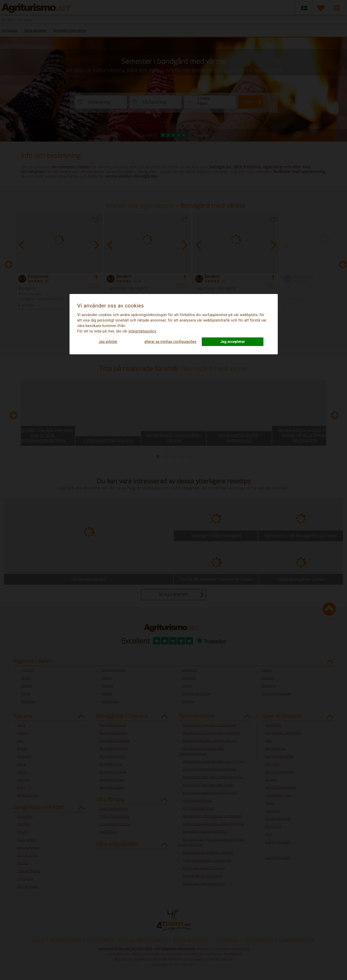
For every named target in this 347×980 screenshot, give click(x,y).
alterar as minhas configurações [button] (170, 342)
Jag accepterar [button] (232, 342)
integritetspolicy (142, 331)
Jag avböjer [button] (108, 342)
